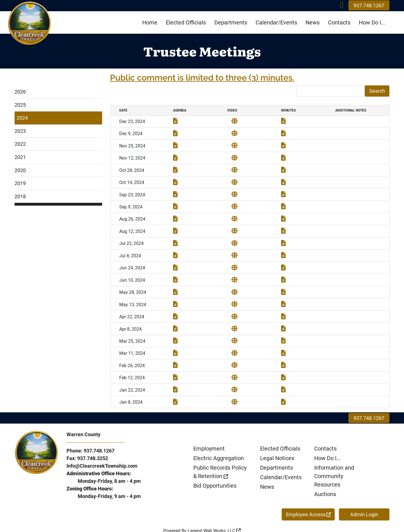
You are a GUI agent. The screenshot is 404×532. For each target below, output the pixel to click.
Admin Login (364, 498)
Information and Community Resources (334, 460)
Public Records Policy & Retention (220, 456)
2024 (22, 118)
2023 (20, 131)
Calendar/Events (276, 22)
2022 (20, 144)
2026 (20, 92)
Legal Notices (277, 442)
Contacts (339, 22)
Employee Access (308, 498)
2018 (20, 196)
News (313, 22)
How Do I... (372, 22)
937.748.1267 (369, 5)
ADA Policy (187, 521)
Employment (209, 433)
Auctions (325, 478)
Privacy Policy (215, 521)
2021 (20, 157)
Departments (231, 22)
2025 (20, 105)
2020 (20, 170)
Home (150, 22)
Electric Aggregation (219, 442)
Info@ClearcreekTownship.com (102, 450)
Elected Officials (186, 22)
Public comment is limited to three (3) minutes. (202, 78)
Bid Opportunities (215, 470)
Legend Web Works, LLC (214, 515)
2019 (20, 183)
